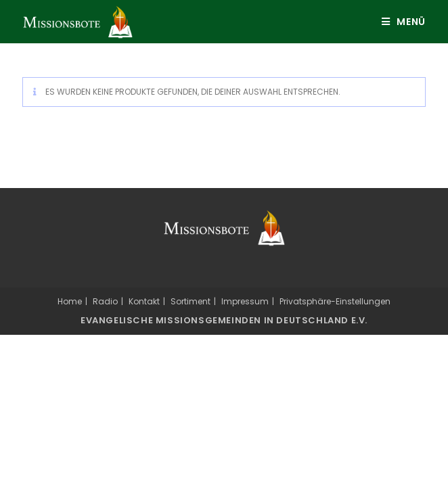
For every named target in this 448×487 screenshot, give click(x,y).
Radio (105, 301)
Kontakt (144, 301)
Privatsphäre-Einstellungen (335, 301)
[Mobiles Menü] (399, 22)
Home (70, 301)
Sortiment (191, 301)
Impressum (245, 301)
